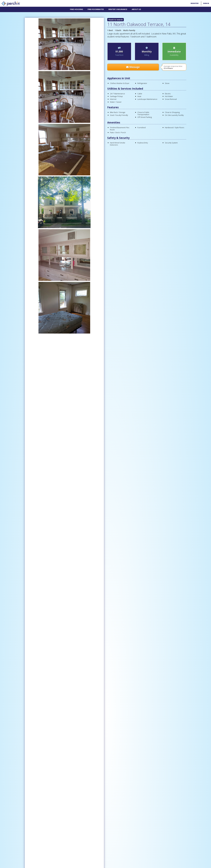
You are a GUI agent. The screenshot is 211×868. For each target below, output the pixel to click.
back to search (116, 20)
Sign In (206, 3)
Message (133, 67)
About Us (136, 9)
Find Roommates (96, 9)
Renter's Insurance (118, 9)
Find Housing (77, 9)
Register (195, 3)
